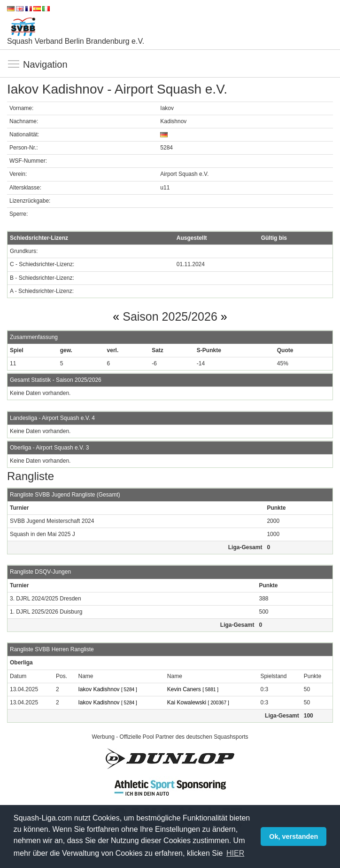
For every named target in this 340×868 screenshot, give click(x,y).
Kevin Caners (193, 689)
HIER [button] (235, 853)
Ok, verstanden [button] (294, 836)
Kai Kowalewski (198, 702)
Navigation (14, 64)
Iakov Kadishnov (108, 689)
